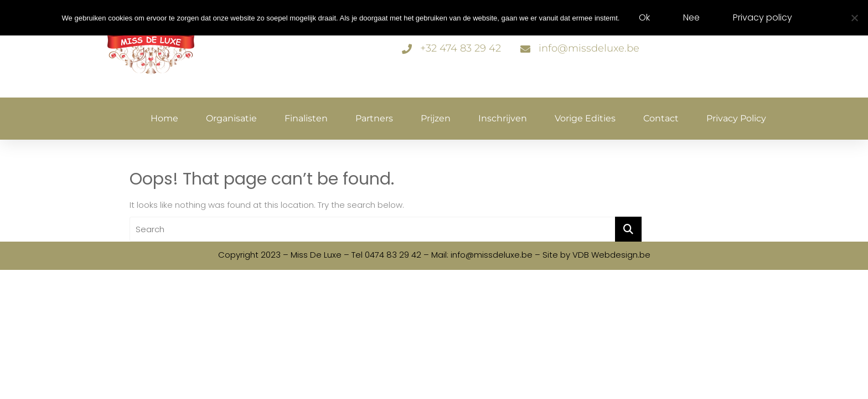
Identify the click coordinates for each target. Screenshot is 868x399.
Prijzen (436, 118)
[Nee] (854, 18)
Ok (644, 17)
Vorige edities (585, 118)
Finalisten (306, 118)
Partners (374, 118)
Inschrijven (503, 118)
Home (164, 118)
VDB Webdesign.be (611, 255)
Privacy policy (736, 118)
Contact (661, 118)
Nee (691, 17)
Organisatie (231, 118)
